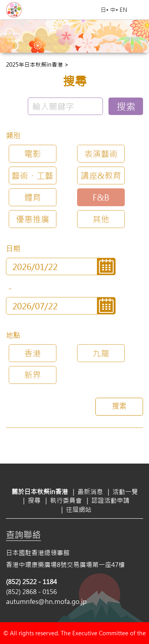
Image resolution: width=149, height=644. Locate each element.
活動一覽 (125, 492)
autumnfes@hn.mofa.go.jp (46, 601)
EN (123, 10)
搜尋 (34, 500)
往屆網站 (79, 509)
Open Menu (139, 10)
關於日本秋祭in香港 (40, 492)
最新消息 (90, 492)
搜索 (126, 106)
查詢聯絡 (23, 535)
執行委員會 (66, 500)
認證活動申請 (110, 500)
